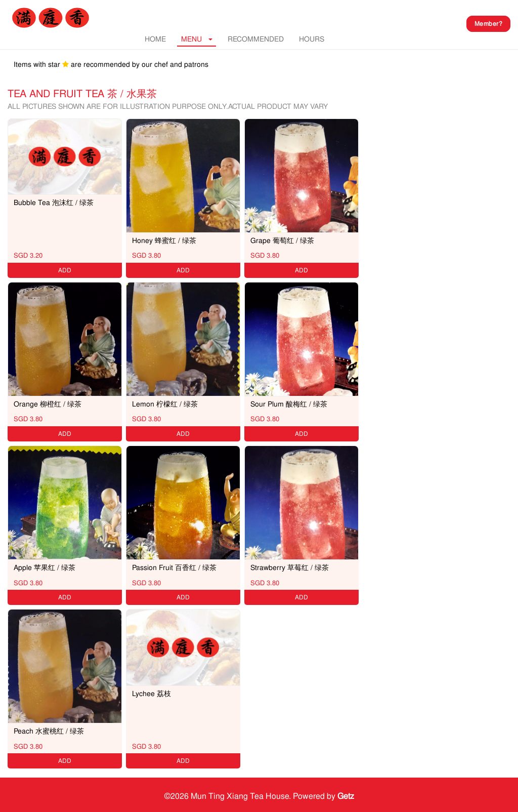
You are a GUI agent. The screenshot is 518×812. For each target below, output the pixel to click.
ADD (65, 270)
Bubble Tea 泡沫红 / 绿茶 (54, 202)
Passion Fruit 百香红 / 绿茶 (174, 567)
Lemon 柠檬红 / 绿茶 (165, 404)
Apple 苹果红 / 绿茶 (45, 567)
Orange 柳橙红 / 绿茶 (48, 404)
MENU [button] (197, 39)
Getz (346, 796)
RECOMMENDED (256, 39)
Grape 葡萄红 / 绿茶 (282, 240)
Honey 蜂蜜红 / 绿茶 (164, 240)
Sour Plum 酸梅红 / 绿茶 (289, 404)
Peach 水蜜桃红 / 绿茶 (49, 731)
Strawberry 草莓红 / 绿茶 (290, 567)
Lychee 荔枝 (152, 694)
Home (155, 39)
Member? (488, 24)
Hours (312, 39)
